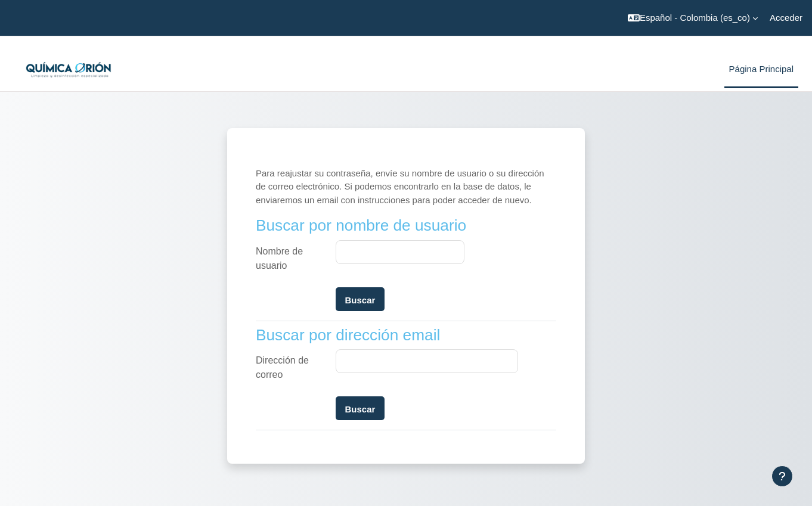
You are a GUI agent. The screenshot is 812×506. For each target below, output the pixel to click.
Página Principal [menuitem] (761, 69)
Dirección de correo (282, 367)
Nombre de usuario (279, 258)
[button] (693, 18)
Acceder (786, 18)
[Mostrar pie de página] (782, 476)
